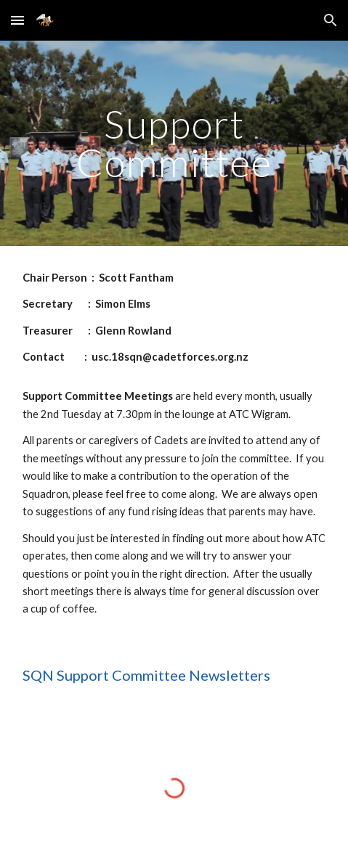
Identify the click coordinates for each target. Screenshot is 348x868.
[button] (17, 20)
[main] (174, 143)
